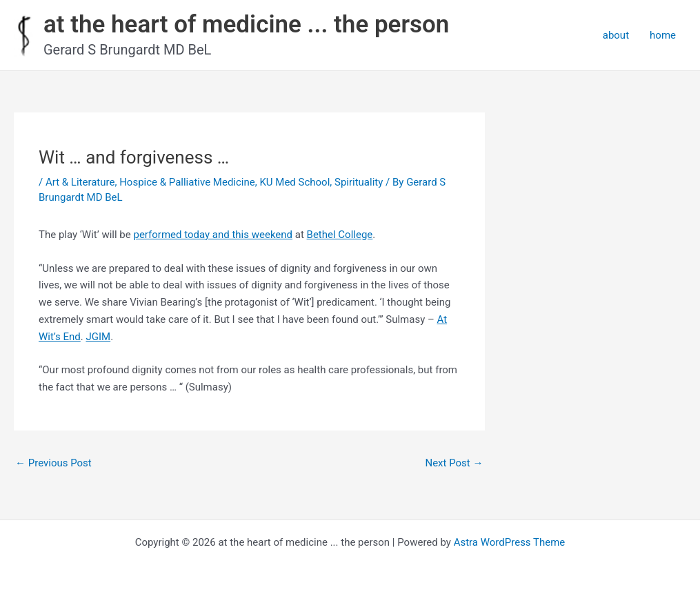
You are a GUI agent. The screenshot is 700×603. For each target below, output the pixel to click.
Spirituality (359, 182)
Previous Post (53, 463)
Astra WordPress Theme (510, 542)
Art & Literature (80, 182)
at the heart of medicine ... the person (246, 24)
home (663, 35)
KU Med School (294, 182)
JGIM (98, 337)
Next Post (454, 463)
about (616, 35)
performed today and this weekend (213, 235)
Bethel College (340, 235)
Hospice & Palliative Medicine (187, 182)
